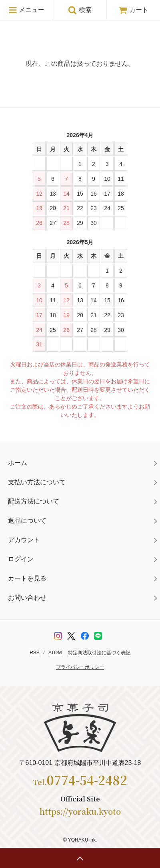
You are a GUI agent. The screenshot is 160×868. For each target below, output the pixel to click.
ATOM (55, 653)
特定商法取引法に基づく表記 (99, 653)
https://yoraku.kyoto (80, 811)
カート (133, 10)
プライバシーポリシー (80, 667)
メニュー (26, 10)
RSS (35, 653)
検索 (80, 10)
